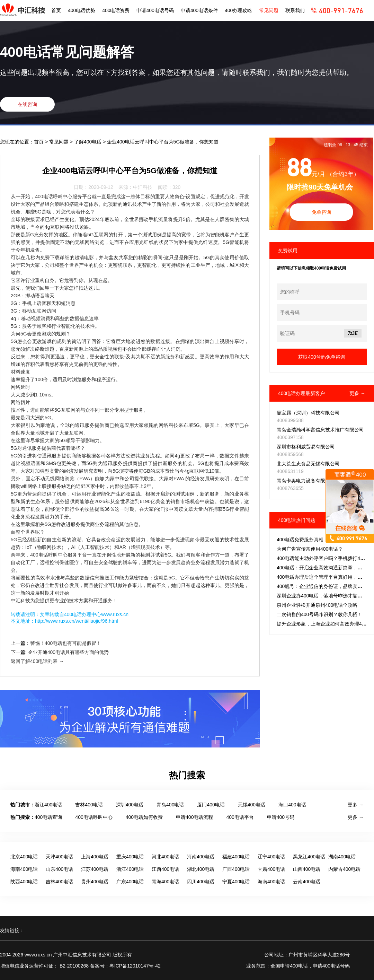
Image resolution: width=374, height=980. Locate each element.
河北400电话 (165, 857)
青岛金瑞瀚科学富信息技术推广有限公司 (320, 430)
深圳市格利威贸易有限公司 (306, 447)
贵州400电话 (95, 882)
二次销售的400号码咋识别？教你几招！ (319, 614)
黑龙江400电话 (309, 857)
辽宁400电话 (271, 857)
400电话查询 (48, 817)
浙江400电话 (48, 805)
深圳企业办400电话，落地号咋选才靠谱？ (322, 596)
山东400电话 (59, 869)
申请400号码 (281, 817)
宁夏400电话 (236, 882)
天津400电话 (59, 857)
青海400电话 (165, 882)
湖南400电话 (342, 857)
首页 (56, 10)
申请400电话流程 (194, 817)
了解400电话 (88, 142)
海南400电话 (24, 869)
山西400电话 (307, 869)
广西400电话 (236, 869)
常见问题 (269, 10)
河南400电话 (201, 857)
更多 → (357, 393)
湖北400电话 (201, 869)
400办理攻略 (238, 10)
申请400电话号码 (155, 10)
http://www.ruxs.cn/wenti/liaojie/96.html (77, 621)
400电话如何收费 (144, 817)
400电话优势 (82, 10)
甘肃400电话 (271, 869)
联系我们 (295, 10)
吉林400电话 (89, 805)
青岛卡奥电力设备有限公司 (306, 481)
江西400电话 (165, 869)
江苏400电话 (95, 869)
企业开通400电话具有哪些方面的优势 (68, 652)
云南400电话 (307, 882)
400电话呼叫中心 (94, 817)
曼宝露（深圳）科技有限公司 (308, 413)
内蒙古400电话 (344, 869)
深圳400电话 (130, 805)
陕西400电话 (24, 882)
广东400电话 (130, 882)
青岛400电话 (170, 805)
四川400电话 (201, 882)
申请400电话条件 (199, 10)
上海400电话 (95, 857)
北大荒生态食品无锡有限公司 (308, 464)
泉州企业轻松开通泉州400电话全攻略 (317, 605)
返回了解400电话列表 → (37, 661)
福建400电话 (236, 857)
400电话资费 (116, 10)
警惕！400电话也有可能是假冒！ (66, 643)
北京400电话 (24, 857)
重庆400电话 (130, 857)
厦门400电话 (211, 805)
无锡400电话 (252, 805)
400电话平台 (240, 817)
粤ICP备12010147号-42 (135, 966)
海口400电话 (292, 805)
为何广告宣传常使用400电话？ (310, 549)
